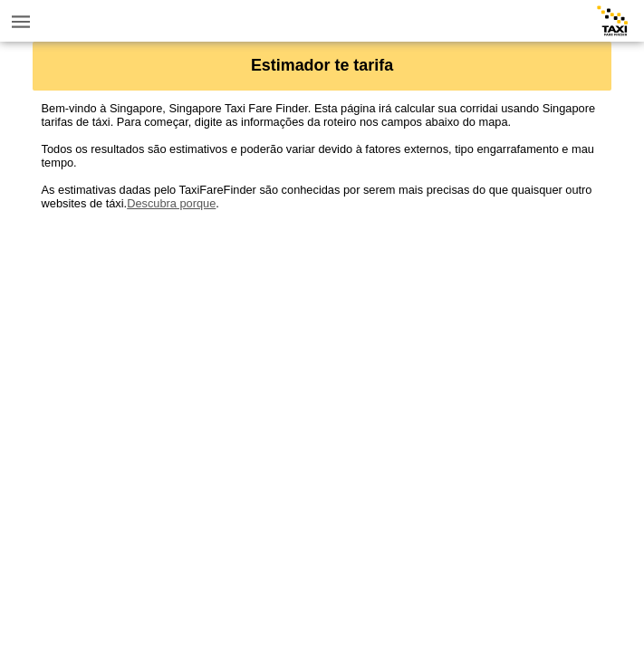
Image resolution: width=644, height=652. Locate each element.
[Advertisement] (322, 337)
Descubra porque (171, 203)
